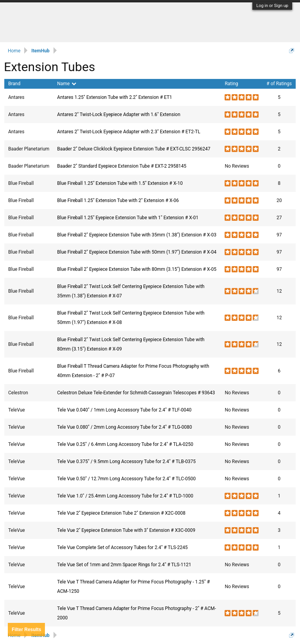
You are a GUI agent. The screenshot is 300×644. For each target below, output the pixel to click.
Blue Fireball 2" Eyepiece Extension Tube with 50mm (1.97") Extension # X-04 (137, 252)
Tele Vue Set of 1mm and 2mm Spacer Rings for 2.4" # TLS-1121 (124, 565)
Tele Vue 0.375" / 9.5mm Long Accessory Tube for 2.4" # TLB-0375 (126, 462)
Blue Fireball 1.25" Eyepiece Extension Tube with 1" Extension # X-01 (128, 218)
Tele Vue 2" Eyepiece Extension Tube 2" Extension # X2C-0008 (121, 513)
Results (26, 630)
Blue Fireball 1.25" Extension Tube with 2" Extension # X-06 (118, 200)
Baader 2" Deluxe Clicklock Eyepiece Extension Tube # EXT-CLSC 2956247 (134, 149)
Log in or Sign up (272, 6)
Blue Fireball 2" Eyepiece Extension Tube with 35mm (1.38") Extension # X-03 (137, 235)
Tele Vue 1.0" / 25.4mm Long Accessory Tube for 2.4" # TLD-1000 (125, 496)
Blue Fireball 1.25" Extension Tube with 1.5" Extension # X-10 (120, 183)
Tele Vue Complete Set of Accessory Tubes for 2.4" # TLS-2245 (122, 547)
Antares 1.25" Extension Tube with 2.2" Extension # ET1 (114, 97)
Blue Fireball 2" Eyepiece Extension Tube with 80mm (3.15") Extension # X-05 (137, 269)
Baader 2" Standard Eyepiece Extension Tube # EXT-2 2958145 (122, 166)
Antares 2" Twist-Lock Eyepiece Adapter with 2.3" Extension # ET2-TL (129, 132)
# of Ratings (279, 84)
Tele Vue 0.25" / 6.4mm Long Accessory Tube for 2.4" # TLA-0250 (125, 444)
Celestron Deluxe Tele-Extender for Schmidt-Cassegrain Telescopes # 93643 (136, 393)
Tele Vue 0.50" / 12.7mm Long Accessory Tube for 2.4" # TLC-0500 (126, 479)
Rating (231, 84)
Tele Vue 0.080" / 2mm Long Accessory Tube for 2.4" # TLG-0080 (124, 427)
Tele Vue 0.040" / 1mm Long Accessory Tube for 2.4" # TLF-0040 (124, 410)
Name (67, 84)
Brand (14, 84)
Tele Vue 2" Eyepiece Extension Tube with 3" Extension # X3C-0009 (126, 530)
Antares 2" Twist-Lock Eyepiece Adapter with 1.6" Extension (119, 114)
